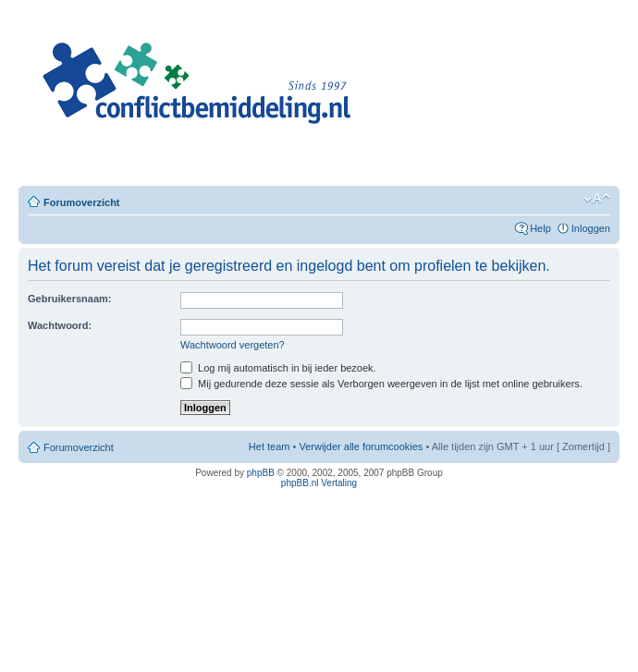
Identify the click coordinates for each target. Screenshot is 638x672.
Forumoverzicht (82, 202)
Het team (270, 446)
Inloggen (591, 228)
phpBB (261, 473)
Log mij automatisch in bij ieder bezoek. (278, 368)
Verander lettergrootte (597, 199)
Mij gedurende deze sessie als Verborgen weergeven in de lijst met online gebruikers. (381, 384)
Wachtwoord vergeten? (233, 345)
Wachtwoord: (60, 325)
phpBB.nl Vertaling (319, 483)
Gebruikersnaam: (69, 299)
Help (540, 228)
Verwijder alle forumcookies (361, 446)
